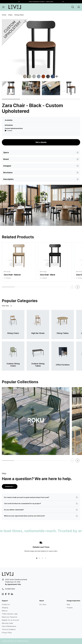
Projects (70, 608)
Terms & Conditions (9, 629)
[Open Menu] (3, 7)
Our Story (43, 604)
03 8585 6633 (10, 589)
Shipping (5, 608)
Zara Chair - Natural (12, 275)
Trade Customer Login (10, 614)
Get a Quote (41, 142)
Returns (5, 611)
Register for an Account (10, 620)
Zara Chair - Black (47, 276)
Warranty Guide (7, 623)
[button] (63, 2)
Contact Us (10, 486)
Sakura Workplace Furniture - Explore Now (41, 2)
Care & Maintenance (9, 626)
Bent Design (7, 272)
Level (15, 641)
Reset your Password (9, 617)
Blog (68, 604)
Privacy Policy (7, 633)
